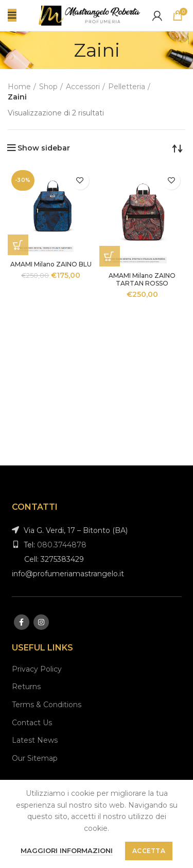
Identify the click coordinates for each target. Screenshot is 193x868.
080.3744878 (62, 545)
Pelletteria (127, 87)
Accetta (149, 851)
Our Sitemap (35, 758)
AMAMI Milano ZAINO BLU (51, 264)
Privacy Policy (37, 669)
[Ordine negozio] (178, 148)
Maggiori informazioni (67, 850)
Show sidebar (44, 148)
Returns (26, 687)
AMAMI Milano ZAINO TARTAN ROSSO (142, 279)
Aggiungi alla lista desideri (80, 181)
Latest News (35, 740)
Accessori (83, 87)
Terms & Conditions (47, 705)
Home (19, 87)
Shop (48, 87)
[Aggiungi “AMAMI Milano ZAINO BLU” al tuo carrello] (18, 245)
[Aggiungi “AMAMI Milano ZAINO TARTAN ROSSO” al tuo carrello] (110, 256)
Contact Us (32, 723)
